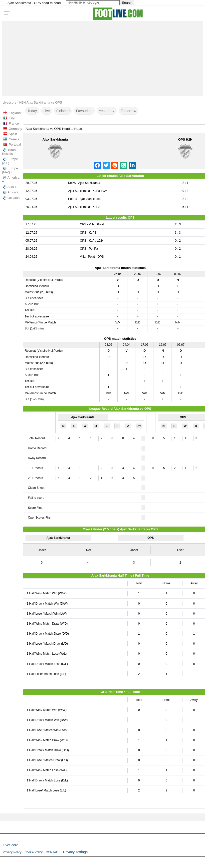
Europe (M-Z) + (10, 170)
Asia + (9, 187)
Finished (63, 111)
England (15, 113)
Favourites (84, 111)
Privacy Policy (12, 852)
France (14, 123)
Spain (13, 134)
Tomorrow (128, 111)
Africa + (10, 192)
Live (47, 111)
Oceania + (11, 200)
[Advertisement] (102, 57)
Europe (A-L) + (10, 161)
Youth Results (9, 152)
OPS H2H (185, 139)
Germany (15, 129)
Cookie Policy (34, 852)
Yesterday (107, 111)
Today (32, 111)
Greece (14, 139)
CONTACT (53, 852)
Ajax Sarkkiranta (55, 139)
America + (11, 179)
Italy (12, 118)
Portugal (15, 144)
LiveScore (10, 845)
